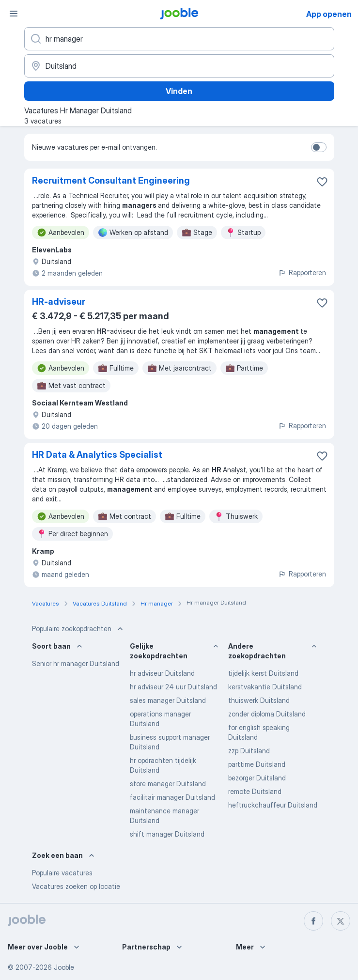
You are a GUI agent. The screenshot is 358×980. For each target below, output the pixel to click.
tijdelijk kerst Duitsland (263, 673)
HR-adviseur (59, 302)
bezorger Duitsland (257, 778)
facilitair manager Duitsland (172, 797)
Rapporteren (302, 272)
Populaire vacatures (62, 873)
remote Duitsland (255, 791)
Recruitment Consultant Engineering (111, 180)
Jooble (64, 967)
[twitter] (341, 921)
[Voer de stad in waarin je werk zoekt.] (179, 66)
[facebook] (313, 921)
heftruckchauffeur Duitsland (273, 805)
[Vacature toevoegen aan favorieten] (322, 182)
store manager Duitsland (168, 784)
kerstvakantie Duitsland (265, 687)
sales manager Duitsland (168, 700)
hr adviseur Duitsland (162, 673)
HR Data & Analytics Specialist (97, 455)
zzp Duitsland (249, 751)
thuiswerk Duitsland (259, 700)
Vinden (179, 91)
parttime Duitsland (257, 764)
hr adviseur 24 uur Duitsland (173, 687)
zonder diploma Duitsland (267, 714)
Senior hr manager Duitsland (76, 663)
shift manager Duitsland (167, 834)
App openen (329, 14)
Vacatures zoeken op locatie (76, 886)
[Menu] (14, 14)
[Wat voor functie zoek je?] (179, 39)
